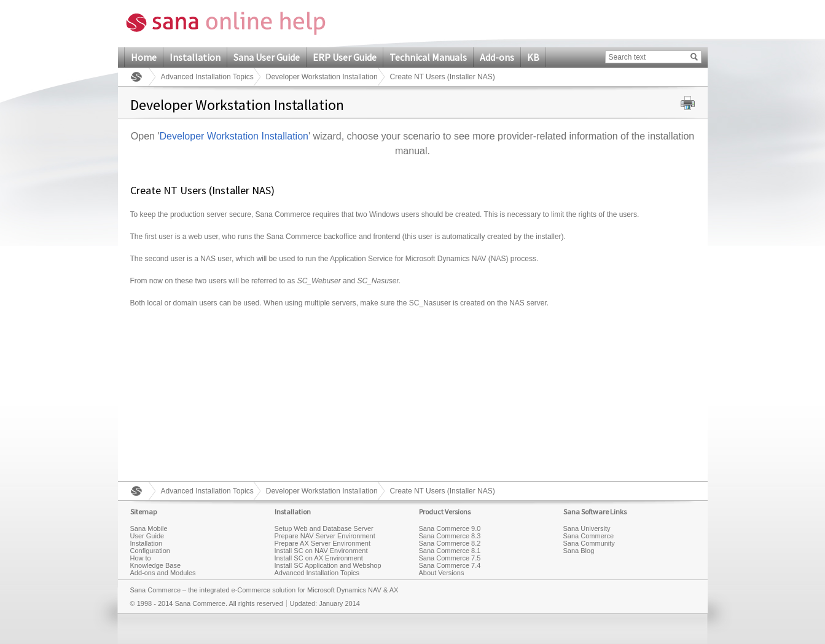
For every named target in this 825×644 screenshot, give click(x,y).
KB (533, 57)
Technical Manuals (428, 57)
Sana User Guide (267, 57)
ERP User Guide (345, 57)
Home (144, 57)
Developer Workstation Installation (322, 77)
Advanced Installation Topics (207, 77)
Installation (195, 57)
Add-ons (497, 57)
